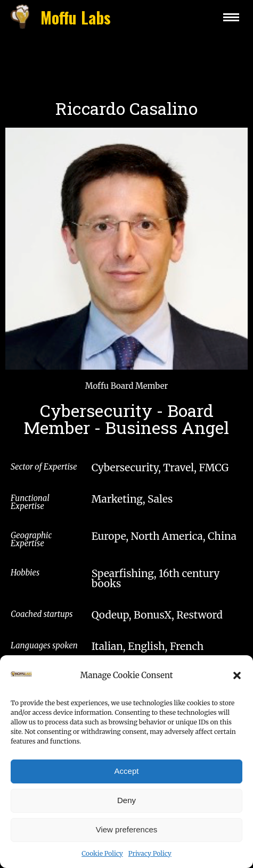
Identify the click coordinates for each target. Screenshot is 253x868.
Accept (127, 780)
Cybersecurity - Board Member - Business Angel (127, 419)
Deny (127, 809)
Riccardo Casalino (127, 108)
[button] (237, 685)
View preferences (127, 838)
